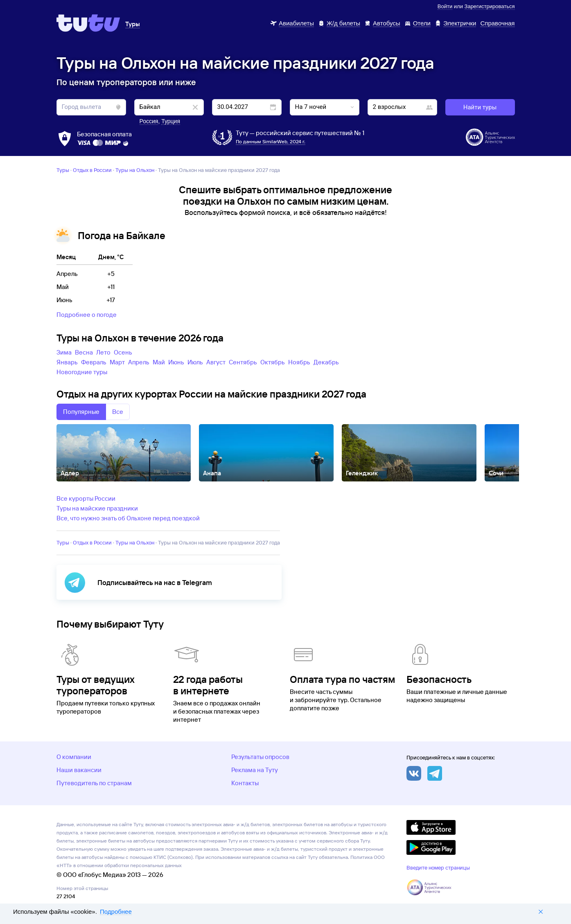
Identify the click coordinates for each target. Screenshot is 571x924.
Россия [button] (149, 121)
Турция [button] (171, 121)
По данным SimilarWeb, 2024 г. (271, 141)
